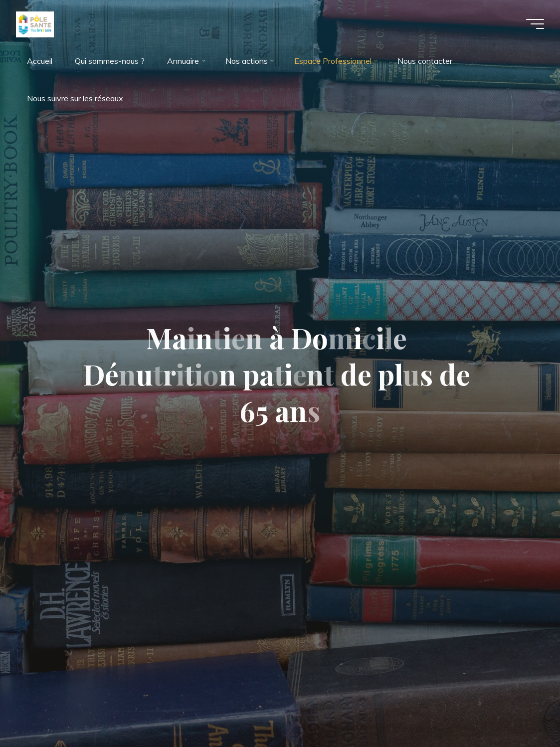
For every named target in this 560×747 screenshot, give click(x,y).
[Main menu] (535, 24)
